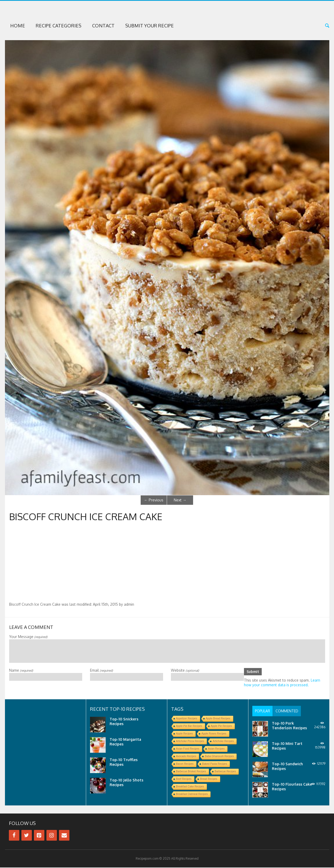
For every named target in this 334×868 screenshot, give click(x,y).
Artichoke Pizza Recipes (190, 742)
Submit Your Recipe (150, 26)
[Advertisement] (167, 563)
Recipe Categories (59, 26)
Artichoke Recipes (223, 742)
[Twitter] (27, 836)
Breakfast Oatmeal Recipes (192, 795)
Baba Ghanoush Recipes (219, 757)
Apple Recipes (184, 734)
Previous (154, 500)
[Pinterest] (39, 836)
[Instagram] (52, 836)
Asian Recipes (216, 749)
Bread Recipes (209, 779)
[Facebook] (14, 836)
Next (180, 500)
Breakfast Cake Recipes (190, 787)
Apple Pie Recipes (222, 727)
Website (185, 670)
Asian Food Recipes (188, 749)
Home (18, 26)
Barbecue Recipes (225, 772)
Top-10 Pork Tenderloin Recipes (289, 726)
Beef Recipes (184, 779)
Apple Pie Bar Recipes (189, 727)
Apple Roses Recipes (214, 734)
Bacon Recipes (185, 764)
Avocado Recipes (186, 757)
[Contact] (64, 836)
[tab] (263, 712)
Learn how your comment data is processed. (282, 683)
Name (21, 670)
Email (102, 670)
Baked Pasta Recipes (215, 764)
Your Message (28, 637)
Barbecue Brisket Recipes (191, 772)
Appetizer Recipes (187, 719)
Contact (103, 26)
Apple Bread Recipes (218, 719)
